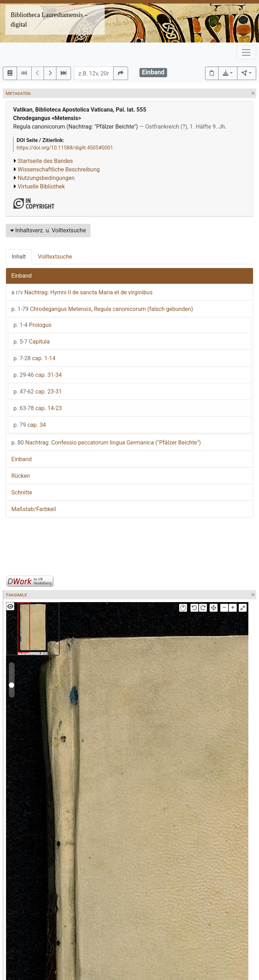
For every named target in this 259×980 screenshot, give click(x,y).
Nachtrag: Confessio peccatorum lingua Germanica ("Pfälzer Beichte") (106, 443)
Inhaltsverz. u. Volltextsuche (48, 230)
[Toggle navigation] (246, 52)
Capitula (32, 342)
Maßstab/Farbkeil (34, 509)
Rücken (21, 476)
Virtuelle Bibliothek (41, 186)
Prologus (32, 325)
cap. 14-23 (38, 408)
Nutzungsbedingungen (46, 178)
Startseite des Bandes (45, 161)
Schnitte (22, 492)
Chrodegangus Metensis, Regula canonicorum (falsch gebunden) (102, 309)
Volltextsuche (55, 257)
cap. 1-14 (34, 358)
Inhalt (19, 257)
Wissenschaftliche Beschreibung (59, 169)
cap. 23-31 (38, 392)
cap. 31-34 (38, 375)
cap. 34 (30, 425)
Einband (21, 276)
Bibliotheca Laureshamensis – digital (49, 20)
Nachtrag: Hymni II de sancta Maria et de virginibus (82, 292)
